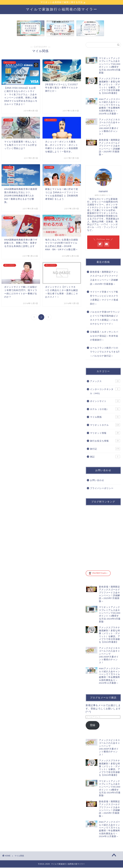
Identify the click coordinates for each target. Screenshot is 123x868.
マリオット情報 (105, 433)
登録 (93, 726)
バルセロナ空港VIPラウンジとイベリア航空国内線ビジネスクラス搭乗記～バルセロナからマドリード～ (105, 318)
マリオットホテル (105, 425)
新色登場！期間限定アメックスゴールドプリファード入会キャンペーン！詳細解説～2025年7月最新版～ (104, 278)
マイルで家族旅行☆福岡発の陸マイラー (62, 10)
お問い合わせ (97, 481)
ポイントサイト (105, 401)
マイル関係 (105, 417)
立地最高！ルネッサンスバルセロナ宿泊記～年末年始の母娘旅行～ (104, 336)
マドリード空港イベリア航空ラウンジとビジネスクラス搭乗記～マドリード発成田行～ (104, 298)
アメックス (105, 382)
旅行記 (105, 449)
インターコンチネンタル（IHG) (105, 391)
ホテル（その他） (105, 409)
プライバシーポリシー (102, 489)
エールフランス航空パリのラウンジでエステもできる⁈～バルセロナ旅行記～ (105, 352)
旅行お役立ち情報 (105, 441)
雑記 (105, 457)
